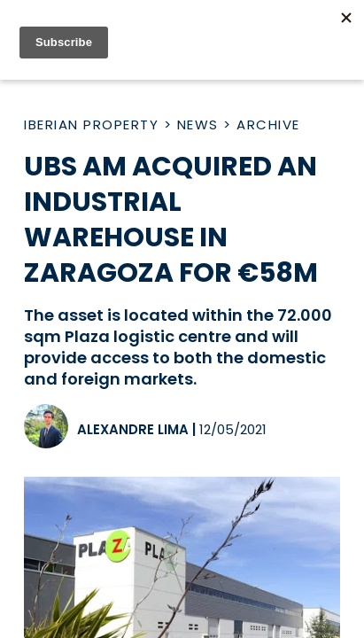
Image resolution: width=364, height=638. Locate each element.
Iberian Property (91, 124)
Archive (268, 124)
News (198, 124)
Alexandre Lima (133, 429)
